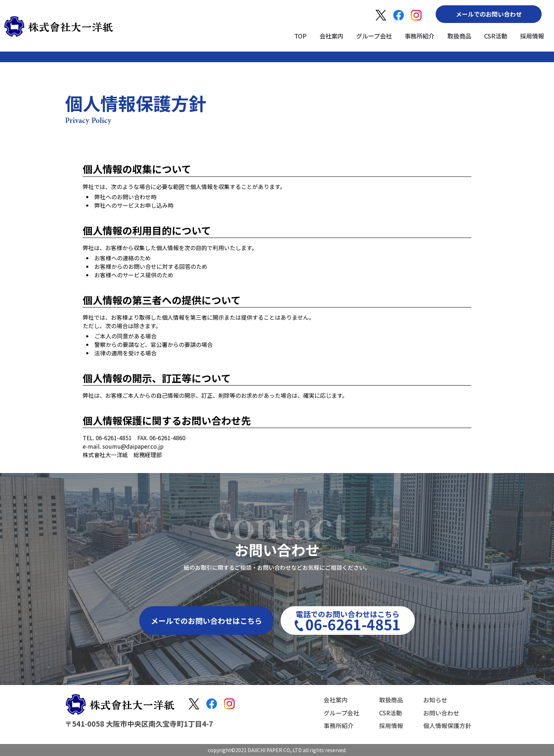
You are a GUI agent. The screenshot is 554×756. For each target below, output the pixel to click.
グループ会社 (374, 36)
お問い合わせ (440, 713)
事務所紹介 (420, 36)
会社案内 (331, 36)
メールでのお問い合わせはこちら (207, 621)
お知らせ (433, 701)
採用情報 (532, 36)
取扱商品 (459, 36)
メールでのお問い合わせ (489, 14)
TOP (300, 36)
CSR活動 (496, 36)
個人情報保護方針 (446, 725)
